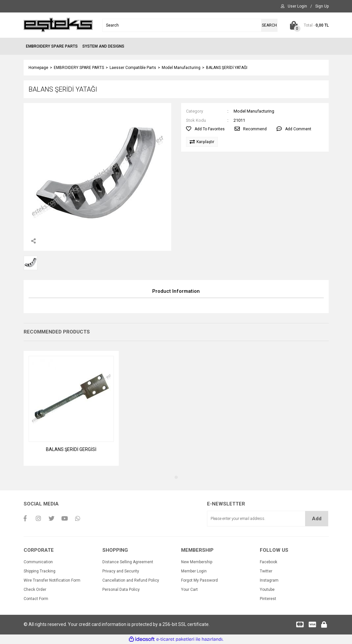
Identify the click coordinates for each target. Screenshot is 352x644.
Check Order (35, 590)
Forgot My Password (199, 580)
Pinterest (268, 599)
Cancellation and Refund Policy (131, 580)
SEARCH (269, 25)
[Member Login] (297, 6)
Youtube (267, 590)
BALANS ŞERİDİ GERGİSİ (71, 449)
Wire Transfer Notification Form (52, 580)
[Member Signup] (322, 6)
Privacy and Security (121, 571)
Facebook (269, 562)
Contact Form (36, 599)
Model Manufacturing (254, 111)
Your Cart (189, 590)
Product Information (176, 291)
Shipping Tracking (40, 571)
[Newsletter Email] (268, 519)
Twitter (266, 571)
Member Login (194, 571)
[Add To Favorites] (205, 129)
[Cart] (308, 25)
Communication (38, 562)
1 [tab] (176, 477)
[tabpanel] (71, 408)
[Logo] (58, 25)
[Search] (190, 25)
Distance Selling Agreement (128, 562)
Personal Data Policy (121, 590)
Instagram (269, 580)
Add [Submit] (317, 519)
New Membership (197, 562)
